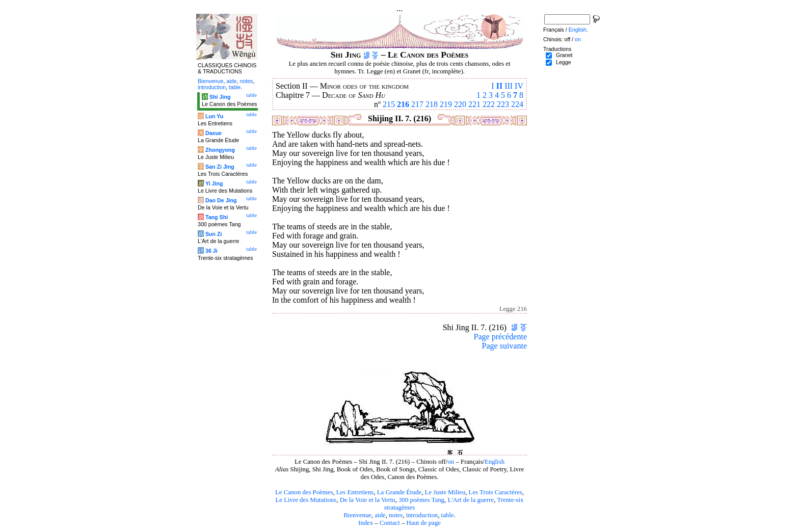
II (499, 86)
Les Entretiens (355, 492)
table (448, 515)
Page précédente (500, 337)
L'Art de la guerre (471, 500)
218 (432, 104)
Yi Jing (214, 183)
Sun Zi (214, 234)
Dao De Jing (221, 200)
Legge (564, 62)
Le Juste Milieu (445, 492)
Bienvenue (357, 515)
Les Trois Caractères (496, 492)
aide (380, 515)
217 (417, 104)
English (495, 462)
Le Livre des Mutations (306, 500)
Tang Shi (217, 217)
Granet (564, 55)
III (509, 86)
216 (403, 104)
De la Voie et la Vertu (368, 500)
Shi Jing (220, 97)
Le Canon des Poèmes (304, 492)
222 (489, 104)
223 (503, 104)
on (451, 462)
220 (460, 104)
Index (366, 523)
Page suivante (504, 346)
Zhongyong (220, 150)
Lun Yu (214, 116)
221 (474, 104)
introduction (422, 515)
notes (396, 515)
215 (389, 104)
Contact (390, 523)
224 (517, 104)
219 (446, 104)
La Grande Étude (399, 492)
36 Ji (211, 251)
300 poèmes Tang (421, 500)
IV (519, 86)
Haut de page (424, 523)
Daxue (214, 133)
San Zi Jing (220, 167)
